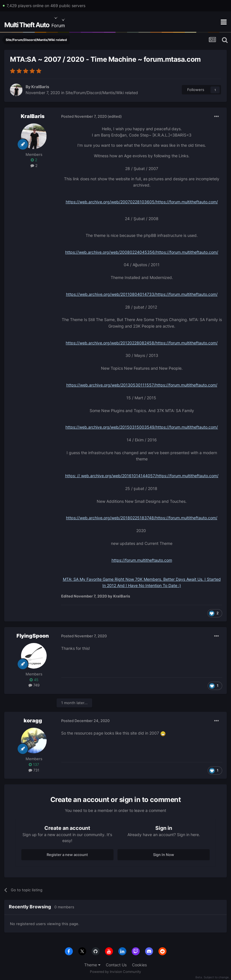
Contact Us (116, 965)
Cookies (139, 965)
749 (34, 685)
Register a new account (67, 855)
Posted (84, 116)
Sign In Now (164, 855)
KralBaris (40, 87)
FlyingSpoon (33, 636)
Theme (92, 965)
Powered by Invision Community (115, 972)
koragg (33, 720)
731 (34, 770)
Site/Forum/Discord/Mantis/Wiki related (102, 93)
